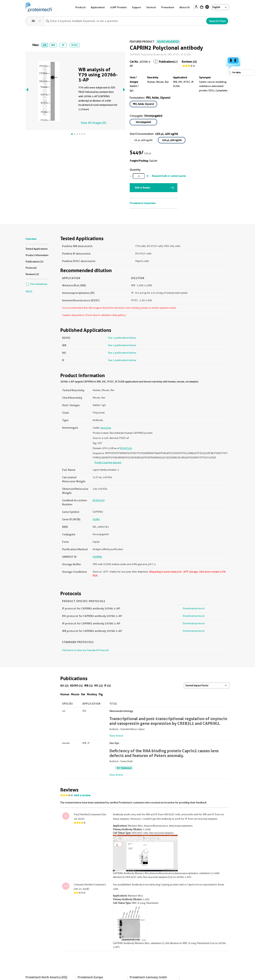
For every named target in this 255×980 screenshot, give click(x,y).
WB (53, 45)
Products (80, 7)
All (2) (64, 686)
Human (65, 694)
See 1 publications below (122, 338)
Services (151, 7)
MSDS (29, 291)
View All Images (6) (93, 123)
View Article (116, 736)
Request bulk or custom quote (169, 176)
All (45, 45)
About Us (184, 7)
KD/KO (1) (76, 686)
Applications (98, 7)
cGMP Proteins (118, 7)
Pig (101, 694)
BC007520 (126, 448)
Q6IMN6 (97, 557)
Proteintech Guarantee (143, 203)
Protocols (31, 268)
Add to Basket (142, 188)
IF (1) (107, 686)
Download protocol (194, 608)
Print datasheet (36, 284)
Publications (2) (34, 262)
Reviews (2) (189, 62)
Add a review (82, 795)
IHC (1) (98, 686)
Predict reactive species (108, 462)
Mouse (75, 694)
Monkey (92, 694)
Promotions (168, 7)
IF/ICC (75, 45)
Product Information (37, 255)
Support (136, 7)
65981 (96, 519)
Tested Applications (37, 249)
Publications (166, 62)
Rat (83, 694)
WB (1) (88, 686)
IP (63, 45)
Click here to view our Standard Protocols (85, 650)
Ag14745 (106, 428)
